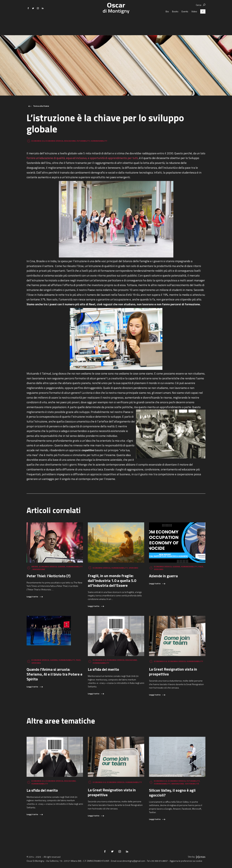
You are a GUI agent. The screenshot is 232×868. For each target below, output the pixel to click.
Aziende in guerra (163, 576)
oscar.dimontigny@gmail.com (131, 861)
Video (194, 23)
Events (185, 23)
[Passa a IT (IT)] (203, 23)
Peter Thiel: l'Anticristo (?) (48, 576)
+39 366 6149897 (159, 861)
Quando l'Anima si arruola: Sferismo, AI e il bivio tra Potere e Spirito (54, 674)
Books (175, 23)
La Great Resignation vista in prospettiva (173, 672)
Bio (167, 23)
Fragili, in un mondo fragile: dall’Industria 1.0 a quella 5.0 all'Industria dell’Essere (112, 580)
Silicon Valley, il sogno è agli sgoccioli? (172, 793)
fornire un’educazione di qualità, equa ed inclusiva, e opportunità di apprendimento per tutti (82, 158)
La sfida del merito (103, 669)
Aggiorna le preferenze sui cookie (186, 861)
